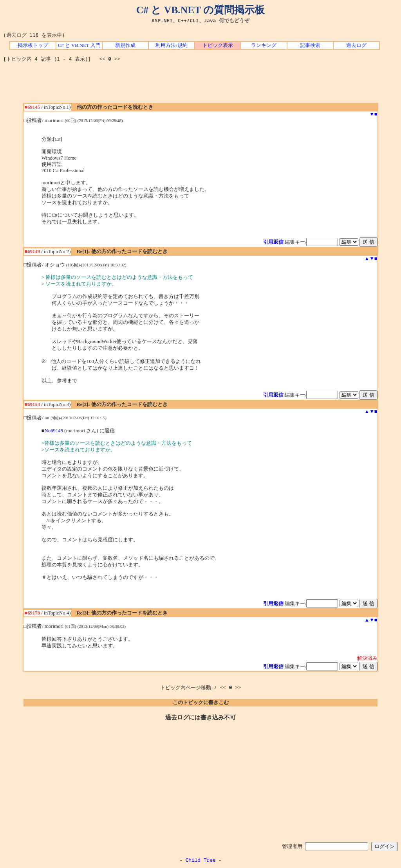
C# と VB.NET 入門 (79, 45)
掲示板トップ (33, 45)
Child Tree (201, 860)
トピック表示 (218, 45)
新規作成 (125, 45)
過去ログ (356, 45)
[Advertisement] (200, 85)
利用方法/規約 (172, 45)
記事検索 (310, 45)
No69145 (54, 431)
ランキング (264, 45)
